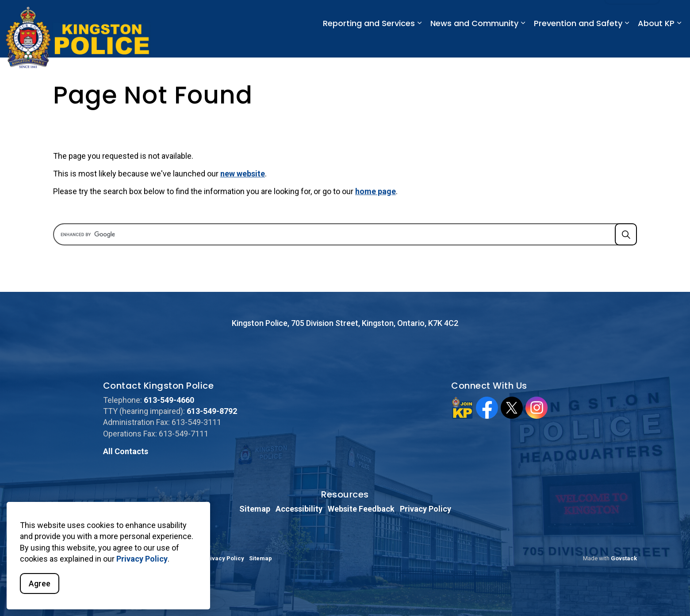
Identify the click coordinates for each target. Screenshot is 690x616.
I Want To (632, 15)
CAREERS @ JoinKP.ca (563, 14)
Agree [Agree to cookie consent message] (40, 583)
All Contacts (126, 451)
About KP (656, 43)
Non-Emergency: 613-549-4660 (473, 14)
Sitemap (255, 509)
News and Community (474, 43)
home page (376, 191)
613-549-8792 (212, 411)
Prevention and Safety (578, 43)
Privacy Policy (142, 559)
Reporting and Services (369, 43)
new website (243, 174)
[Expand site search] (675, 14)
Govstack (624, 558)
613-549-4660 (169, 400)
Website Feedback (361, 509)
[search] (342, 234)
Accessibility (299, 509)
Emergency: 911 (393, 14)
